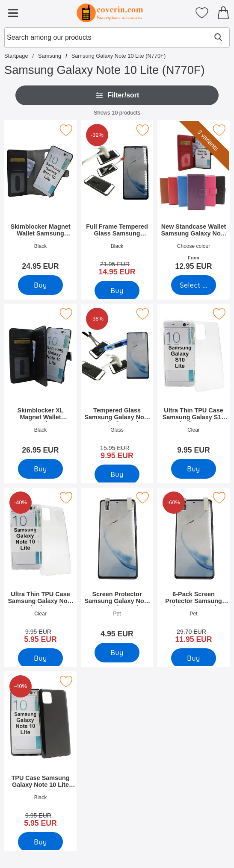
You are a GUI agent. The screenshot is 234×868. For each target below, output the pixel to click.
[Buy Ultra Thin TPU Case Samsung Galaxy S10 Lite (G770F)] (194, 469)
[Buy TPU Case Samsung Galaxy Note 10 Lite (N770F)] (40, 842)
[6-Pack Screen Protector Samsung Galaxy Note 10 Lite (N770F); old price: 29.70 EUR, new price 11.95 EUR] (194, 568)
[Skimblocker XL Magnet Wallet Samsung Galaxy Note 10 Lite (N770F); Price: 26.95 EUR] (40, 382)
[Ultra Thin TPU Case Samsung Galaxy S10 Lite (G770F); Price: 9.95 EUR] (194, 382)
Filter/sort (117, 95)
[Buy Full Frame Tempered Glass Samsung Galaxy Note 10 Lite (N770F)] (117, 291)
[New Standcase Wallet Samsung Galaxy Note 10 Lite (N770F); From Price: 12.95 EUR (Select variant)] (194, 198)
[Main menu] (13, 13)
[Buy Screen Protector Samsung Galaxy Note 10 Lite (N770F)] (117, 653)
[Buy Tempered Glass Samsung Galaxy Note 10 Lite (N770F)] (117, 474)
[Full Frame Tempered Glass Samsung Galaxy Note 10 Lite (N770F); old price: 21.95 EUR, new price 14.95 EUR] (117, 201)
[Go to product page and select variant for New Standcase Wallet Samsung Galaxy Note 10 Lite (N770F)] (194, 285)
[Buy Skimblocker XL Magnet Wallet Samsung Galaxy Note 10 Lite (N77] (40, 469)
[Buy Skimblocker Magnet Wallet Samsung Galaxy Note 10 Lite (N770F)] (40, 285)
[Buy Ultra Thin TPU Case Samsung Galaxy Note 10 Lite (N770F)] (40, 658)
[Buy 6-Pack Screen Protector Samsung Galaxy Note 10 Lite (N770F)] (194, 658)
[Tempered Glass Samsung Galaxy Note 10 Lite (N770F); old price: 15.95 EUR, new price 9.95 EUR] (117, 385)
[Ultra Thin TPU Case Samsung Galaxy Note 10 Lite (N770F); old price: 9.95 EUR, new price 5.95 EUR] (40, 568)
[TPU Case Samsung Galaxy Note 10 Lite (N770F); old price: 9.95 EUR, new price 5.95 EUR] (40, 752)
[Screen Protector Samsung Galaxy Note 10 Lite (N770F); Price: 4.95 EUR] (117, 566)
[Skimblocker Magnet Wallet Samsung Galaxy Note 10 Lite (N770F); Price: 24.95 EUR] (40, 198)
